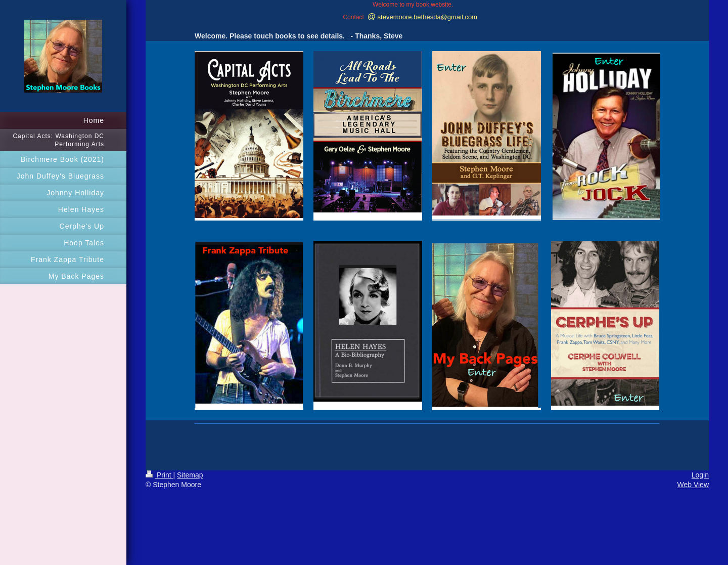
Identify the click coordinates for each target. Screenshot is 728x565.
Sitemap (190, 475)
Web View (693, 485)
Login (700, 475)
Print (160, 475)
